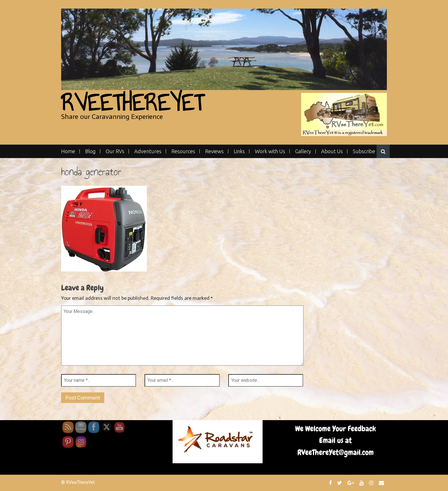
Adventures (148, 151)
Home (68, 151)
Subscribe (364, 151)
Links (239, 151)
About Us (332, 151)
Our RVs (115, 151)
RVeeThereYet (132, 103)
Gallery (303, 151)
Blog (90, 151)
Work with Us (270, 151)
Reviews (214, 151)
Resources (183, 151)
